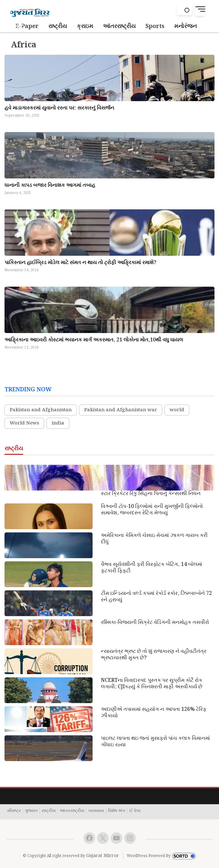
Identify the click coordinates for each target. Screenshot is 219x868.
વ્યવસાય (96, 811)
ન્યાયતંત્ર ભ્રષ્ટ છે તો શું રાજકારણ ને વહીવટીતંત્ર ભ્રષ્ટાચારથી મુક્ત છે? (154, 655)
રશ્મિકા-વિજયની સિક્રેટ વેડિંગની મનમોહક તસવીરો (155, 623)
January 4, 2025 (18, 193)
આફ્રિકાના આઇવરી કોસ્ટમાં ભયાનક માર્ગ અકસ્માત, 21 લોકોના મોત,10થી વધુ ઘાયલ (94, 340)
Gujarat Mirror (103, 856)
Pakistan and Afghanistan (41, 410)
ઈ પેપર (135, 811)
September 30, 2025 (22, 116)
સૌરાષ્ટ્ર (14, 811)
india (58, 423)
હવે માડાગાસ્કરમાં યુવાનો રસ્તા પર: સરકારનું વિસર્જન (59, 108)
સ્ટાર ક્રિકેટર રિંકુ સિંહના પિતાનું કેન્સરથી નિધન (151, 494)
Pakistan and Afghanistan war (121, 410)
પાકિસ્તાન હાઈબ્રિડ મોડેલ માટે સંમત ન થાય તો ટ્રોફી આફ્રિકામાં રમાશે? (80, 263)
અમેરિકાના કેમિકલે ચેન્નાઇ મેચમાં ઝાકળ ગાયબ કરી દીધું (154, 539)
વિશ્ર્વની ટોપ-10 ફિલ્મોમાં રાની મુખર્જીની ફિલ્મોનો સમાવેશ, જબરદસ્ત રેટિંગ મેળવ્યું (152, 510)
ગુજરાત (31, 811)
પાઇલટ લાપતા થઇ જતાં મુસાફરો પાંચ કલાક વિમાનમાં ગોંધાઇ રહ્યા (155, 742)
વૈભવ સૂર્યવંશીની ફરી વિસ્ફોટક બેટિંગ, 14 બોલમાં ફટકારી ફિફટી (152, 568)
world (177, 410)
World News (24, 423)
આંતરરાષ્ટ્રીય (72, 811)
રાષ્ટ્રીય (49, 811)
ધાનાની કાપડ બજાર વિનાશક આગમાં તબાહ (50, 185)
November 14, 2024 (21, 270)
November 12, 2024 (21, 348)
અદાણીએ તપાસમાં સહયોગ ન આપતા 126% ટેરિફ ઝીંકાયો (154, 713)
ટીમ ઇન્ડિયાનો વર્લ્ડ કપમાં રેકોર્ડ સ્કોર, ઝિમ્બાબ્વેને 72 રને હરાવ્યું (156, 597)
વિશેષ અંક (117, 811)
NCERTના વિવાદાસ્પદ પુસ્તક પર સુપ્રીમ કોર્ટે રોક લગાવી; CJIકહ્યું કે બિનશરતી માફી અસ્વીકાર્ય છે (152, 684)
